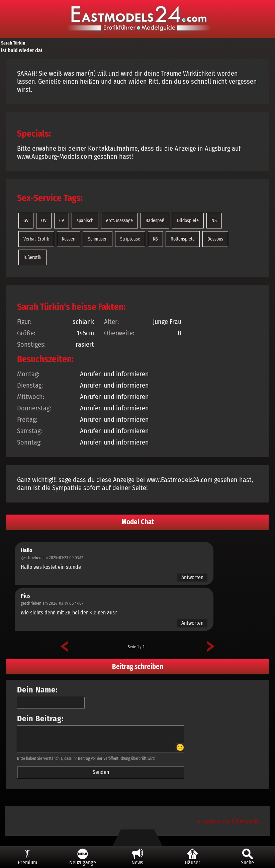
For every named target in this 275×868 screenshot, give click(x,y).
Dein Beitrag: (40, 719)
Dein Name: (37, 690)
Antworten (192, 577)
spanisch (85, 221)
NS (214, 221)
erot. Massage (119, 221)
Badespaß (155, 221)
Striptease (130, 239)
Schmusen (98, 239)
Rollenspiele (183, 239)
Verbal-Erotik (36, 239)
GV (26, 221)
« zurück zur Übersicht (228, 821)
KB (155, 239)
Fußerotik (32, 257)
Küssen (69, 239)
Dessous (215, 239)
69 (62, 221)
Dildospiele (188, 221)
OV (44, 221)
